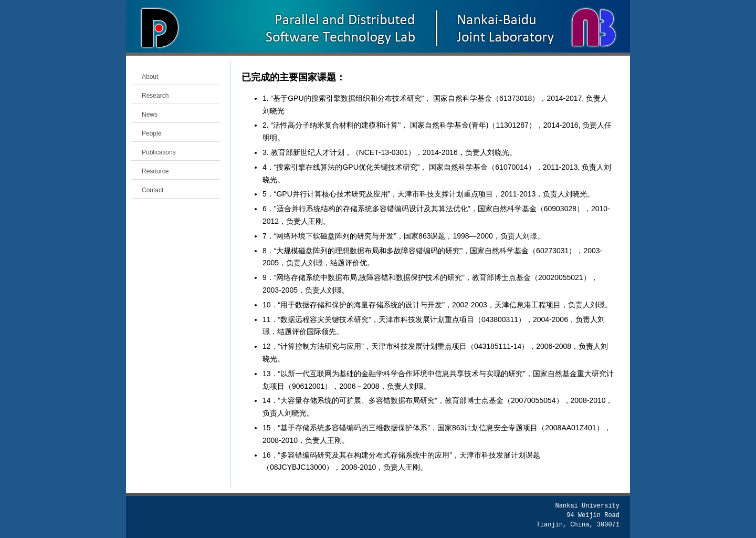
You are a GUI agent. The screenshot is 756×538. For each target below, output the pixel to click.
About (150, 77)
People (151, 133)
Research (155, 96)
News (150, 115)
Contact (153, 190)
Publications (159, 152)
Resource (155, 171)
